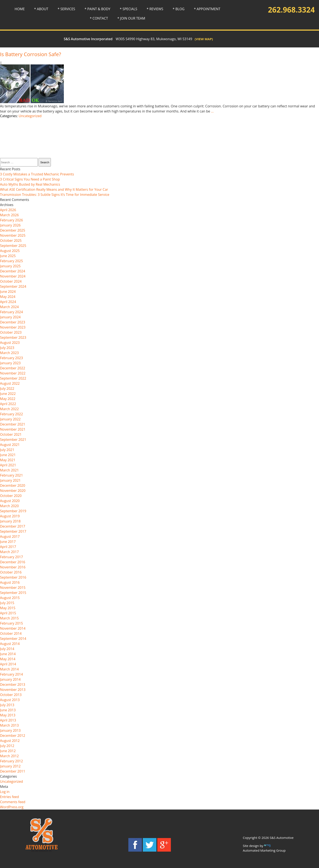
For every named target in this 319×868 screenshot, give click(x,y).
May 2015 (8, 608)
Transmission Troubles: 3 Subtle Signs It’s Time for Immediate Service (55, 195)
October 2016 (11, 572)
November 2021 (13, 429)
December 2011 (13, 771)
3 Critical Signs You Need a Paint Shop (30, 179)
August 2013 (10, 700)
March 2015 (9, 618)
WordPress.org (12, 807)
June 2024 (8, 292)
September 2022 (13, 378)
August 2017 (10, 536)
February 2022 (11, 414)
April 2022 (8, 404)
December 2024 (13, 271)
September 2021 (13, 440)
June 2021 (8, 455)
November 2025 (13, 235)
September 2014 (13, 639)
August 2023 (10, 343)
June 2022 (8, 394)
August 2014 (10, 644)
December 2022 (13, 368)
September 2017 (13, 531)
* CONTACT (99, 18)
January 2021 (10, 480)
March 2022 (9, 409)
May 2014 (8, 659)
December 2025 (13, 230)
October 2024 (11, 281)
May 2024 (8, 297)
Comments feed (13, 802)
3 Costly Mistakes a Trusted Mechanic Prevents (37, 174)
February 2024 (11, 312)
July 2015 (7, 603)
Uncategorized (30, 116)
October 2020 (11, 496)
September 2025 (13, 246)
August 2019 (10, 516)
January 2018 (10, 521)
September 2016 (13, 577)
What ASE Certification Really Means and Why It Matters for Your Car (54, 189)
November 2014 (13, 628)
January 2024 (10, 317)
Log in (5, 792)
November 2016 (13, 567)
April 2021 (8, 465)
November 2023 (13, 327)
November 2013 (13, 690)
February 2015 (11, 623)
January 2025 (10, 266)
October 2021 (11, 434)
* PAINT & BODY (97, 9)
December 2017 (13, 526)
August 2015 (10, 598)
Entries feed (9, 797)
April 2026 (8, 210)
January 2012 (10, 766)
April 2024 (8, 302)
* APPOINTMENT (207, 9)
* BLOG (179, 9)
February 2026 (11, 220)
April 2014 (8, 664)
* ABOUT (41, 9)
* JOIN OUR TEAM (131, 18)
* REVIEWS (155, 9)
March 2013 (9, 725)
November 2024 (13, 276)
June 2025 (8, 256)
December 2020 (13, 485)
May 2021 (8, 460)
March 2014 (9, 669)
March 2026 (9, 215)
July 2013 (7, 705)
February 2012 (11, 761)
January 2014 (10, 679)
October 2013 (11, 695)
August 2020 (10, 501)
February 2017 (11, 557)
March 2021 (9, 470)
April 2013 (8, 720)
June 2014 (8, 654)
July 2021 (7, 450)
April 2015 (8, 613)
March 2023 (9, 353)
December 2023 (13, 322)
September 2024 (13, 286)
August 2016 (10, 582)
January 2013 (10, 730)
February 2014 (11, 674)
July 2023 (7, 348)
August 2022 (10, 383)
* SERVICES (66, 9)
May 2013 (8, 715)
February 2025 (11, 261)
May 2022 (8, 399)
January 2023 (10, 363)
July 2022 (7, 388)
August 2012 (10, 741)
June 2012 (8, 751)
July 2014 (7, 649)
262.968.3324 (291, 10)
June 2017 (8, 542)
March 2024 (9, 307)
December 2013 (13, 684)
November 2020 (13, 491)
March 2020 (9, 506)
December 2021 (13, 424)
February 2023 (11, 358)
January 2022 (10, 419)
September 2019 (13, 511)
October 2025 (11, 240)
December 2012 (13, 736)
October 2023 (11, 332)
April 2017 (8, 547)
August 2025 (10, 251)
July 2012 (7, 746)
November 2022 (13, 373)
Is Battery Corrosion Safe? (31, 54)
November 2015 (13, 588)
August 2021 (10, 445)
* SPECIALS (129, 9)
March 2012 (9, 756)
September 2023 (13, 337)
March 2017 (9, 552)
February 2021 (11, 475)
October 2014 (11, 633)
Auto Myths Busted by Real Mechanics (30, 184)
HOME (20, 9)
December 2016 (13, 562)
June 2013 (8, 710)
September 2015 (13, 593)
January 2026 (10, 225)
